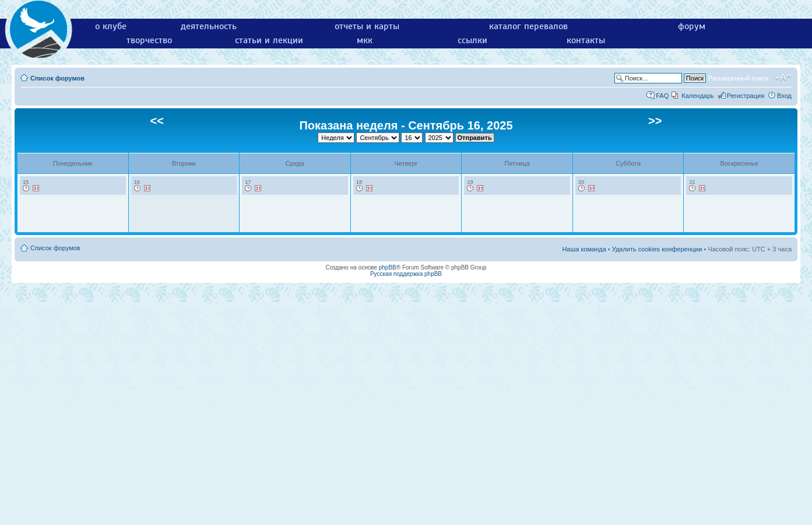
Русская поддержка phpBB (406, 274)
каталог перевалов (528, 26)
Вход (784, 96)
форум (692, 26)
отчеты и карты (367, 26)
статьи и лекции (269, 40)
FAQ (662, 96)
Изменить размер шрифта (783, 78)
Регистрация (746, 96)
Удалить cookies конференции (657, 249)
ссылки (472, 40)
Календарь (698, 96)
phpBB (388, 267)
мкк (365, 40)
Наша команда (584, 249)
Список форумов (57, 78)
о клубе (111, 26)
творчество (149, 40)
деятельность (209, 26)
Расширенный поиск (738, 78)
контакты (586, 40)
